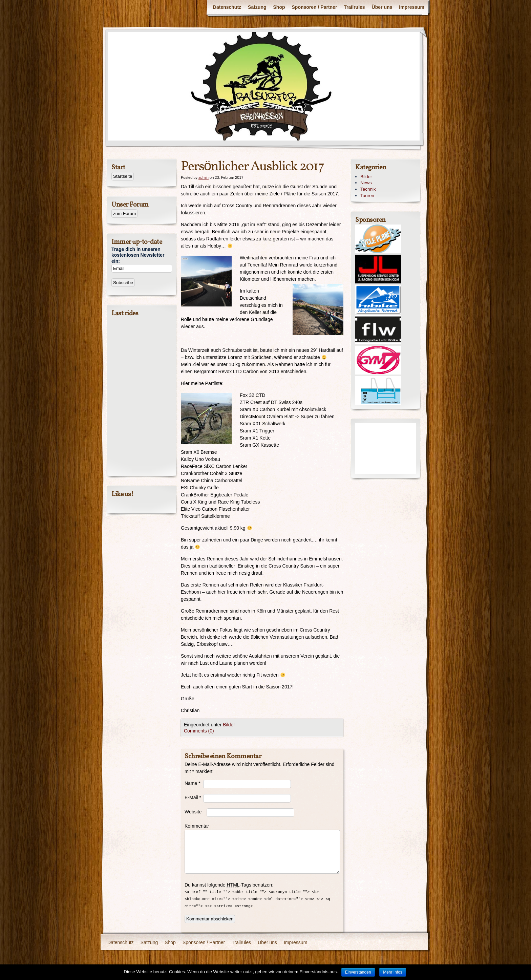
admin (204, 177)
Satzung (257, 7)
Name (193, 783)
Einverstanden (358, 972)
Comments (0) (199, 731)
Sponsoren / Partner (315, 7)
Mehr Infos (393, 972)
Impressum (412, 7)
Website (193, 812)
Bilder (229, 725)
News (366, 183)
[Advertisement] (386, 449)
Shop (279, 7)
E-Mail (193, 797)
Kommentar (194, 826)
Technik (368, 189)
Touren (367, 196)
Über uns (382, 7)
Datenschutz (227, 7)
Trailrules (354, 7)
